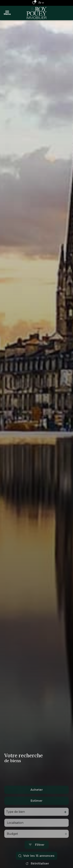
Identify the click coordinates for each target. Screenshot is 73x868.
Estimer (36, 815)
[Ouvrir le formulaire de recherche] (37, 859)
